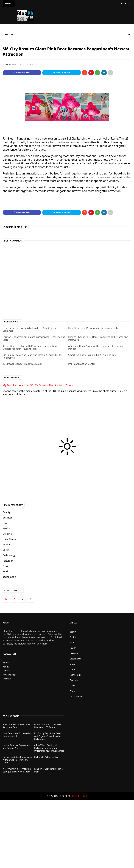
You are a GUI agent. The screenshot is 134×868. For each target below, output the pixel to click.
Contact (6, 671)
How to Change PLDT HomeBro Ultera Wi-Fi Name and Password (98, 338)
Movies (6, 545)
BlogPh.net (79, 796)
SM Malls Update (10, 65)
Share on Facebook (22, 73)
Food (5, 523)
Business (8, 518)
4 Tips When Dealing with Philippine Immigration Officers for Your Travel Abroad (30, 347)
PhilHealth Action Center (82, 364)
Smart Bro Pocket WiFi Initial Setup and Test (92, 355)
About (6, 667)
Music (6, 550)
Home (6, 663)
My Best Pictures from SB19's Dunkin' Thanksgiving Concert (39, 385)
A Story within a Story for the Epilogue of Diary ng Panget (96, 347)
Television (8, 561)
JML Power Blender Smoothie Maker (22, 364)
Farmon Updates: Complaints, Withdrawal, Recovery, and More (34, 338)
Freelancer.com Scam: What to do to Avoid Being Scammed (29, 329)
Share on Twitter (62, 73)
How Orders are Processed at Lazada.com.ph (93, 328)
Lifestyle (7, 534)
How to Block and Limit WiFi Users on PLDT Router (48, 726)
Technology (9, 555)
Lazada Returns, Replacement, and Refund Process (17, 747)
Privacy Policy (9, 675)
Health (6, 528)
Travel (6, 566)
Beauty (6, 512)
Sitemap (7, 679)
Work (5, 571)
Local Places (9, 539)
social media (9, 577)
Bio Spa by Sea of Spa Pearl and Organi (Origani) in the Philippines (33, 356)
